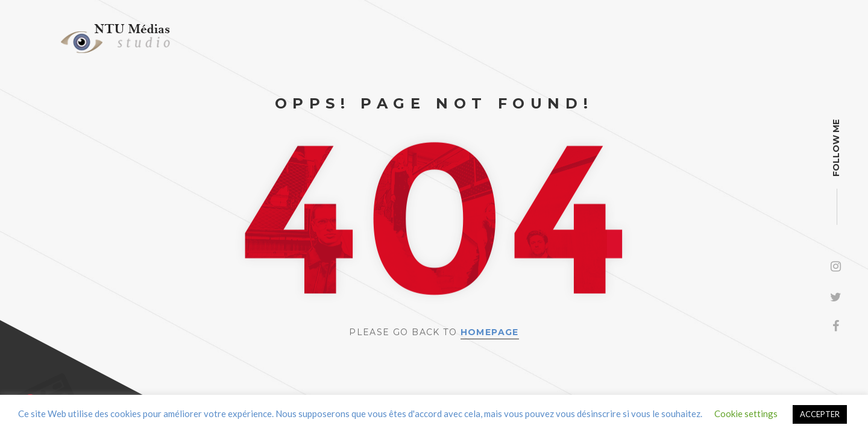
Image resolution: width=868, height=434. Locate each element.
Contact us (66, 399)
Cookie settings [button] (746, 414)
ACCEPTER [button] (820, 414)
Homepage (490, 332)
